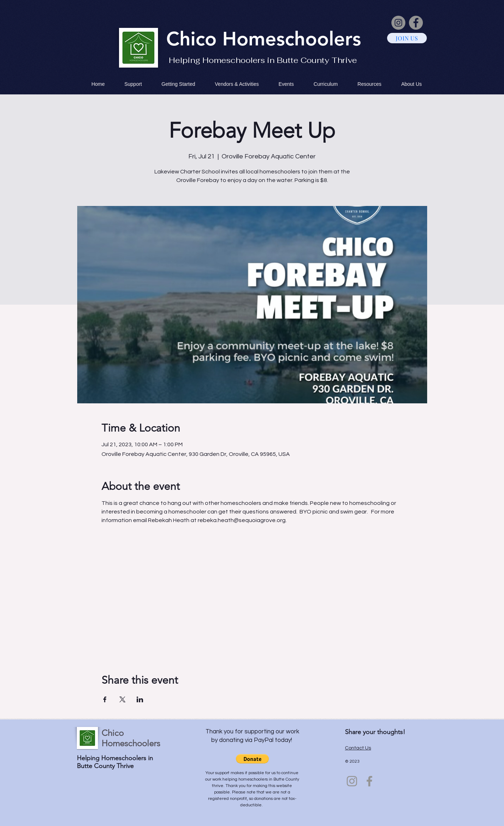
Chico (194, 39)
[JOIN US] (407, 38)
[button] (252, 759)
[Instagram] (398, 23)
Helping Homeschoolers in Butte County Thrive (263, 60)
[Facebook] (416, 23)
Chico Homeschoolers (131, 738)
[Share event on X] (122, 699)
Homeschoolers (292, 39)
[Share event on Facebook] (105, 699)
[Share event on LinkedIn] (140, 699)
